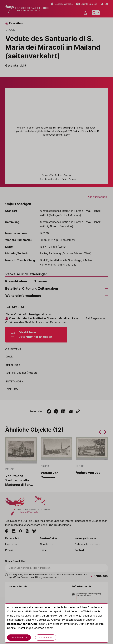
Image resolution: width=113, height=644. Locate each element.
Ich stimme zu (19, 638)
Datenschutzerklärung (22, 624)
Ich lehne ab (46, 638)
